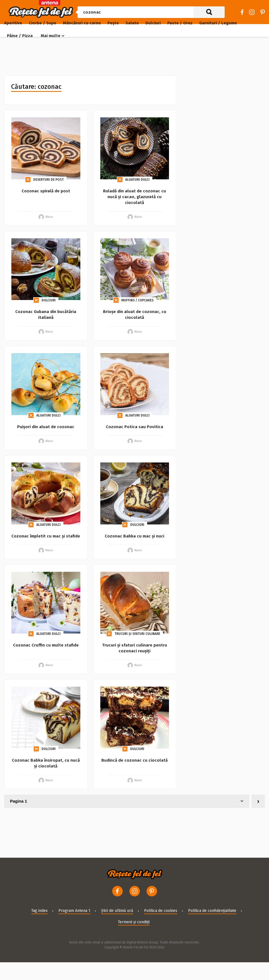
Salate (132, 23)
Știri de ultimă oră (117, 911)
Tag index (39, 911)
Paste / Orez (180, 23)
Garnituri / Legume (218, 23)
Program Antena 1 (74, 911)
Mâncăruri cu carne (82, 23)
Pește (113, 23)
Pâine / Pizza (20, 36)
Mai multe (51, 36)
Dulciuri (153, 23)
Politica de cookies (161, 911)
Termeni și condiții (134, 922)
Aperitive (13, 23)
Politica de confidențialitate (212, 911)
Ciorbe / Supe (43, 23)
